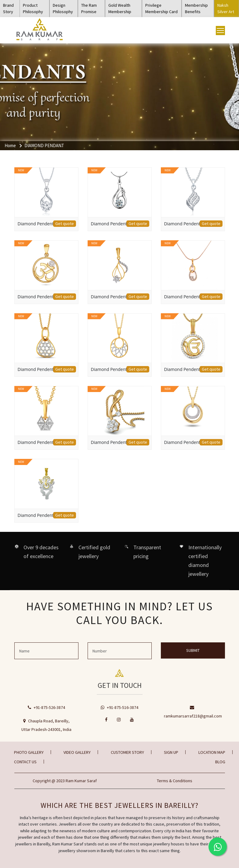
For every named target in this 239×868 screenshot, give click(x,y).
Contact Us (25, 762)
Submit (193, 650)
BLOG (220, 762)
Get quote (65, 223)
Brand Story (8, 8)
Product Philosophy (33, 8)
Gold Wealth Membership (120, 8)
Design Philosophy (63, 8)
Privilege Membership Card (161, 8)
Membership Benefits (196, 8)
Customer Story (127, 752)
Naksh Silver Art (226, 8)
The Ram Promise (89, 8)
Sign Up (171, 752)
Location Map (212, 752)
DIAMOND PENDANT (44, 145)
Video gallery (77, 752)
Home (10, 145)
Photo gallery (29, 752)
